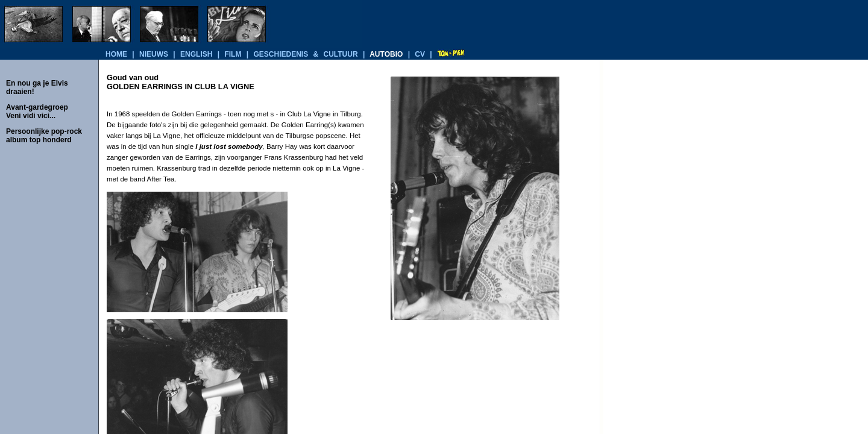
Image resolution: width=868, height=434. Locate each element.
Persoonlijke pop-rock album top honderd (44, 136)
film (233, 54)
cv (420, 54)
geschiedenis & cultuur (305, 54)
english (196, 54)
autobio (386, 54)
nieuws (154, 54)
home (116, 54)
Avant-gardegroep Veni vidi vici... (37, 112)
